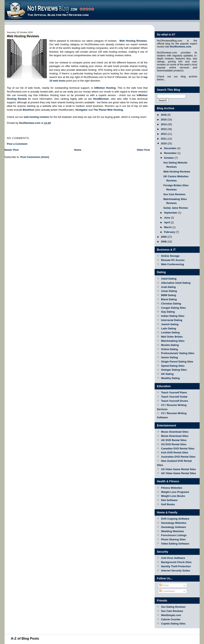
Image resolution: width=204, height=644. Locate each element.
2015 (164, 120)
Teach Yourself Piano (174, 392)
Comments (167, 591)
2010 (164, 143)
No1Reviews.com (181, 47)
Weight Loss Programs (175, 492)
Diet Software (169, 500)
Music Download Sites (175, 432)
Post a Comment (17, 144)
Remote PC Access (173, 260)
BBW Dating (169, 295)
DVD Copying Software (175, 519)
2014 (164, 124)
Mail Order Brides (172, 337)
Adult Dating (169, 279)
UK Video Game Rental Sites (179, 473)
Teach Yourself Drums (175, 401)
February (170, 232)
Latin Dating (169, 328)
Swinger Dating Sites (174, 370)
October (169, 158)
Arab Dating (169, 287)
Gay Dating (168, 312)
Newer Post (12, 150)
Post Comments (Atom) (35, 157)
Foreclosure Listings (174, 535)
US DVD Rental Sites (174, 444)
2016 (164, 115)
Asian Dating (169, 291)
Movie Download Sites (175, 436)
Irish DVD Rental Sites (175, 452)
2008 (164, 242)
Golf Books (168, 504)
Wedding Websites (173, 531)
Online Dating (170, 349)
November (171, 153)
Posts (164, 585)
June (167, 218)
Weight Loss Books (173, 496)
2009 (164, 237)
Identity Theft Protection (176, 566)
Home (78, 150)
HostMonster (101, 99)
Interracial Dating (172, 320)
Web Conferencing (173, 264)
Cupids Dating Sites (173, 624)
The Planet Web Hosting (108, 110)
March (168, 227)
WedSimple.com (171, 615)
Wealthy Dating (171, 378)
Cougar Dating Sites (174, 308)
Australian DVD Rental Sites (178, 457)
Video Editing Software (175, 544)
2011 (164, 139)
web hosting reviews (36, 117)
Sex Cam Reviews (174, 194)
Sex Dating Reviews (173, 607)
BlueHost (28, 110)
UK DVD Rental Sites (174, 440)
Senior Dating (170, 357)
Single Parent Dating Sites (177, 362)
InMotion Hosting (105, 88)
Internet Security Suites (176, 571)
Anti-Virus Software (173, 558)
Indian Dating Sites (173, 316)
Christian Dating (171, 304)
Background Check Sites (176, 562)
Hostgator (81, 110)
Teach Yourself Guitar (174, 397)
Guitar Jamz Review (176, 208)
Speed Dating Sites (173, 366)
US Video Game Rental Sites (179, 469)
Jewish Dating (170, 324)
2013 (164, 129)
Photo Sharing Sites (174, 539)
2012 (164, 134)
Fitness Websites (172, 488)
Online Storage (170, 256)
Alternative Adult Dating (176, 283)
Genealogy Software (174, 527)
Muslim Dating (170, 345)
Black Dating (169, 299)
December (171, 148)
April (167, 222)
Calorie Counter (171, 619)
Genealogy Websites (174, 523)
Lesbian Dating (170, 332)
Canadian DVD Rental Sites (178, 449)
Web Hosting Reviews (177, 172)
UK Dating (167, 374)
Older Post (143, 150)
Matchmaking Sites (173, 341)
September (171, 213)
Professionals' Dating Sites (178, 353)
